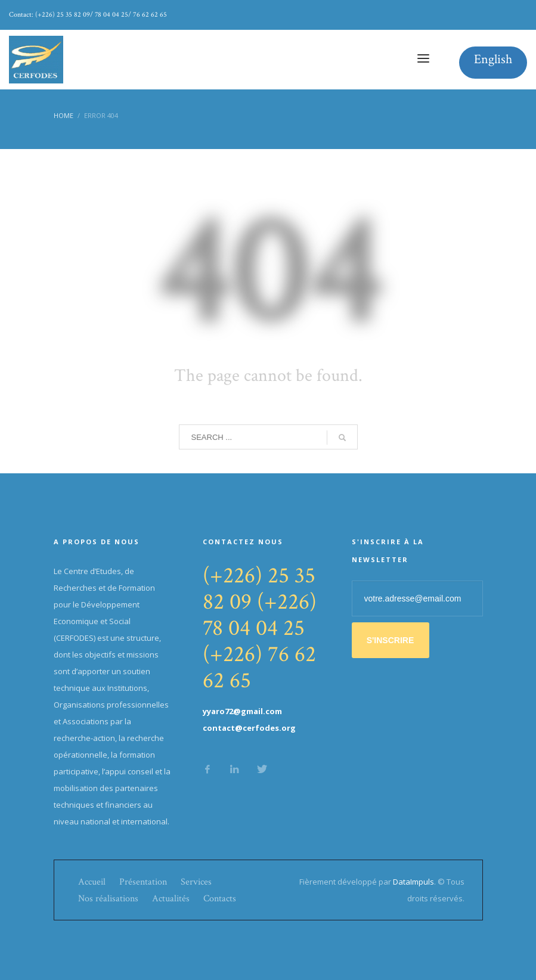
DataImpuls (413, 882)
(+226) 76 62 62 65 (259, 667)
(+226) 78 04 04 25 (260, 615)
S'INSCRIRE (391, 640)
